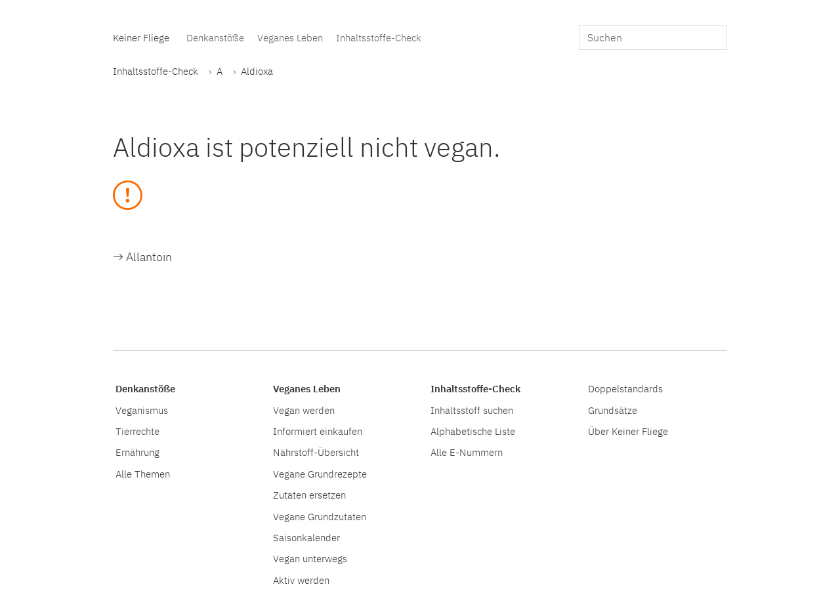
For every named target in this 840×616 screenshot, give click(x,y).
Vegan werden (304, 410)
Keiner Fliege (141, 37)
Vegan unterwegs (310, 558)
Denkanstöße (215, 37)
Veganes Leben (290, 37)
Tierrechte (137, 431)
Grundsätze (613, 410)
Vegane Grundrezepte (320, 474)
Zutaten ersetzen (309, 495)
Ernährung (137, 452)
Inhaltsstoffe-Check (379, 37)
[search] (653, 37)
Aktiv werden (301, 580)
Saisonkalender (306, 537)
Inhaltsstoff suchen (472, 410)
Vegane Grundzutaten (320, 516)
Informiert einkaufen (318, 431)
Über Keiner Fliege (628, 431)
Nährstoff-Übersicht (316, 452)
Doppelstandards (625, 388)
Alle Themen (143, 474)
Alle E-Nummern (467, 452)
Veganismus (142, 410)
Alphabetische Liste (473, 431)
